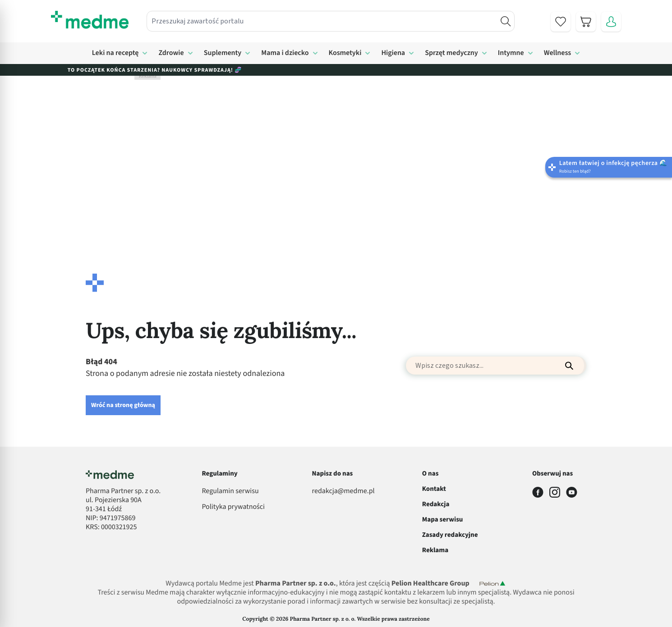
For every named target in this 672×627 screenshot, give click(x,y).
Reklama (435, 550)
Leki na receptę (115, 53)
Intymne (511, 53)
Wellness (558, 53)
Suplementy (223, 53)
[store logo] (90, 20)
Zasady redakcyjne (450, 535)
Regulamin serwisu (230, 491)
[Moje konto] (611, 22)
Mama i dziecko (285, 53)
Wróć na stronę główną (123, 405)
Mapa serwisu (443, 519)
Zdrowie (171, 53)
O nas (430, 474)
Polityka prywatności (233, 507)
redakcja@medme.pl (343, 491)
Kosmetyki (345, 53)
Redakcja (436, 504)
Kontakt (434, 489)
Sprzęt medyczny (451, 53)
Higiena (393, 53)
